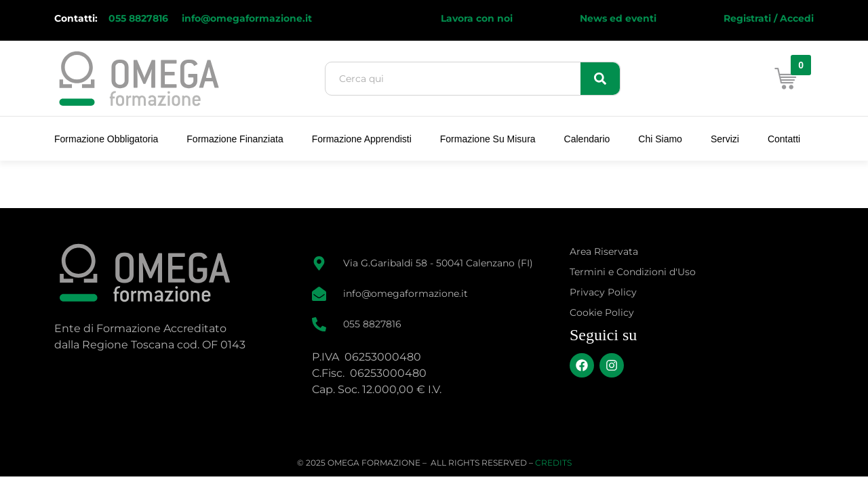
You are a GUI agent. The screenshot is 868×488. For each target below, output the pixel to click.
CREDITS (553, 463)
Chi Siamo (660, 139)
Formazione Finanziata (235, 139)
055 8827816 (140, 18)
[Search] (600, 79)
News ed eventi (618, 18)
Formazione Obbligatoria (106, 139)
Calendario (587, 139)
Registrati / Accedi (769, 18)
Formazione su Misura (488, 139)
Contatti (784, 139)
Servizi (725, 139)
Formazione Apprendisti (362, 139)
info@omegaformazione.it (247, 18)
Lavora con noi (477, 18)
